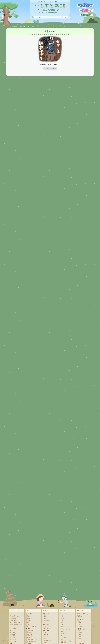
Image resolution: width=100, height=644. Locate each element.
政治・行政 (46, 613)
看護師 (29, 617)
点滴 (79, 631)
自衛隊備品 (30, 640)
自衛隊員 (29, 638)
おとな (11, 630)
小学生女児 (13, 621)
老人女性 (13, 638)
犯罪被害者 (64, 643)
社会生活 (46, 611)
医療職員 (29, 619)
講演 (45, 619)
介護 (45, 633)
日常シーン (63, 613)
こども (11, 613)
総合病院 (80, 615)
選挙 (45, 617)
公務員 (28, 628)
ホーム (8, 27)
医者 (28, 615)
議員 (45, 615)
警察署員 (29, 632)
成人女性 (13, 634)
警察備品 (29, 634)
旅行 (62, 635)
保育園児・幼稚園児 (15, 617)
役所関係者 (30, 630)
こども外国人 (14, 628)
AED (79, 640)
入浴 (62, 621)
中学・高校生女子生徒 (16, 624)
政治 (45, 623)
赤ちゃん (13, 615)
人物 (11, 611)
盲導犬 (46, 636)
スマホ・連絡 (64, 630)
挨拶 (62, 615)
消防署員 (29, 636)
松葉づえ (80, 633)
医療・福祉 (29, 613)
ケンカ (62, 624)
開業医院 (80, 617)
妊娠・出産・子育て (66, 641)
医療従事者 (80, 619)
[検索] (65, 17)
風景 (33, 27)
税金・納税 (47, 628)
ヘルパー (29, 624)
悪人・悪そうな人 (15, 642)
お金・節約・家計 (65, 637)
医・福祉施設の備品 (32, 626)
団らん (62, 619)
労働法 (46, 642)
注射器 (79, 636)
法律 (44, 639)
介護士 (29, 623)
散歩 (62, 623)
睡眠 (62, 626)
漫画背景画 (14, 27)
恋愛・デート (64, 632)
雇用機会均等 (47, 641)
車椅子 (79, 635)
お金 (45, 627)
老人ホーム (47, 635)
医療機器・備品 (81, 629)
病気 (62, 628)
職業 (28, 611)
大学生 (12, 626)
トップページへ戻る (50, 68)
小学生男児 (13, 619)
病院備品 (29, 621)
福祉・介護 (46, 631)
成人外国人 (13, 640)
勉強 (62, 639)
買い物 (62, 634)
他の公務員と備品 (32, 642)
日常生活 (62, 611)
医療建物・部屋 (81, 613)
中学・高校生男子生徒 (16, 623)
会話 (62, 617)
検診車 (79, 638)
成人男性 (13, 632)
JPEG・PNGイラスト (24, 27)
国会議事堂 (47, 621)
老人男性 (13, 636)
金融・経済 (46, 625)
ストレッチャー (81, 642)
